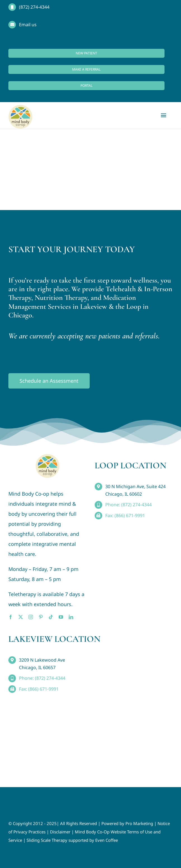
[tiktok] (51, 617)
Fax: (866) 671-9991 (125, 515)
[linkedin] (71, 617)
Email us (28, 25)
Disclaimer (60, 832)
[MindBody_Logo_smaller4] (47, 457)
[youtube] (61, 617)
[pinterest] (41, 617)
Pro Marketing (139, 823)
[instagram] (31, 617)
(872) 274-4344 (34, 7)
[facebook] (11, 617)
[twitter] (21, 617)
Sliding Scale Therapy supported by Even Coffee (72, 840)
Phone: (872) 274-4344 (128, 505)
